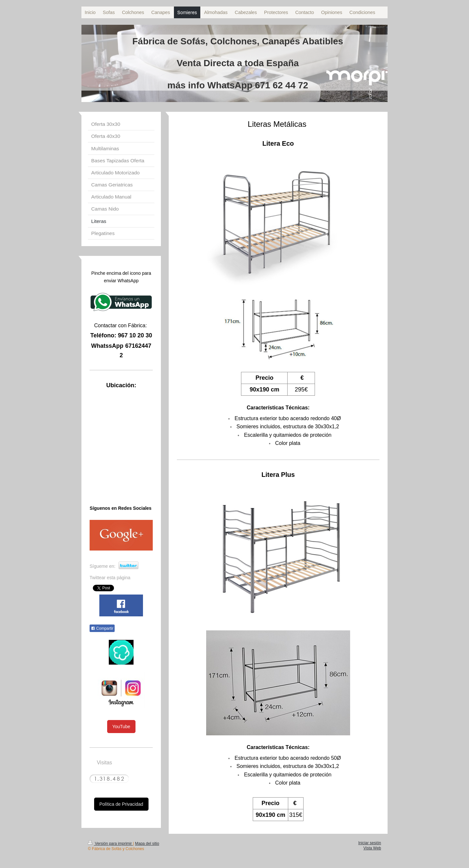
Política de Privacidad (121, 804)
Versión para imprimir (110, 844)
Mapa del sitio (147, 844)
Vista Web (372, 848)
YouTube (121, 727)
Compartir (102, 628)
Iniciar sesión (370, 843)
